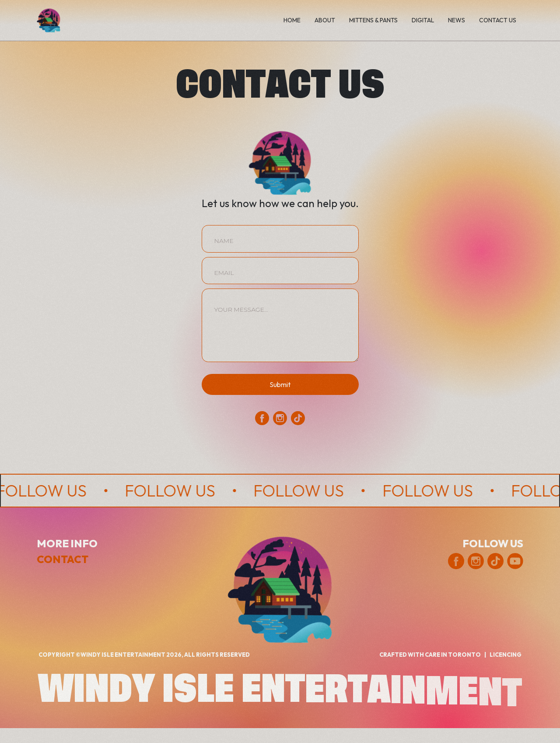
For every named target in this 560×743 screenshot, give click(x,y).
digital (423, 20)
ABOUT (325, 20)
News (457, 20)
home (292, 20)
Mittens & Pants (373, 20)
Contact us (498, 20)
